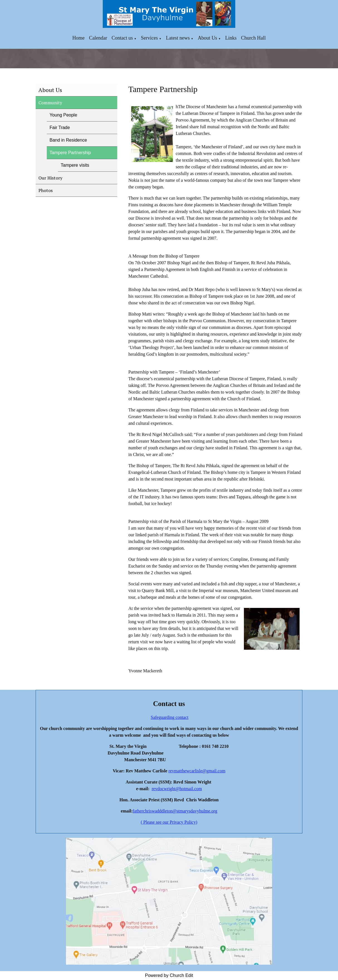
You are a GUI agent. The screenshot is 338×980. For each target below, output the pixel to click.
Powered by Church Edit (169, 975)
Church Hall (253, 38)
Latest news (178, 38)
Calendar (98, 38)
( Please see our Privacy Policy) (169, 822)
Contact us (122, 38)
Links (231, 38)
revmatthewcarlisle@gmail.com (197, 771)
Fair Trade (60, 128)
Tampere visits (75, 165)
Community (50, 103)
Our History (50, 178)
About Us (207, 38)
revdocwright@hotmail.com (177, 789)
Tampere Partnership (70, 153)
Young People (63, 115)
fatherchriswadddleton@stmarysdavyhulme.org (175, 811)
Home (79, 38)
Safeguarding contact (170, 717)
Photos (46, 190)
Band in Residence (68, 140)
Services (149, 38)
